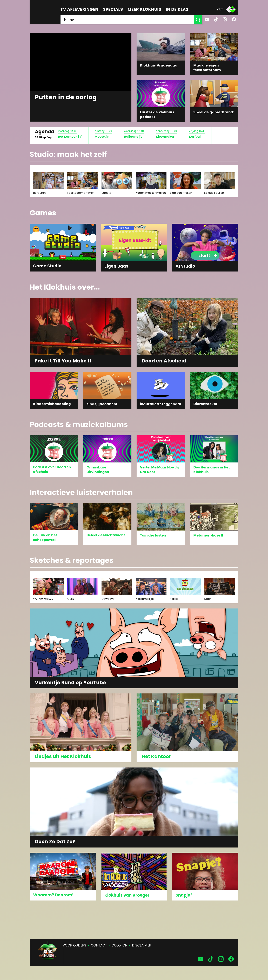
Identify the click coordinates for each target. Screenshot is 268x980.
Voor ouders (75, 945)
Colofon (119, 945)
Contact (99, 945)
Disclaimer (142, 945)
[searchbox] (127, 20)
